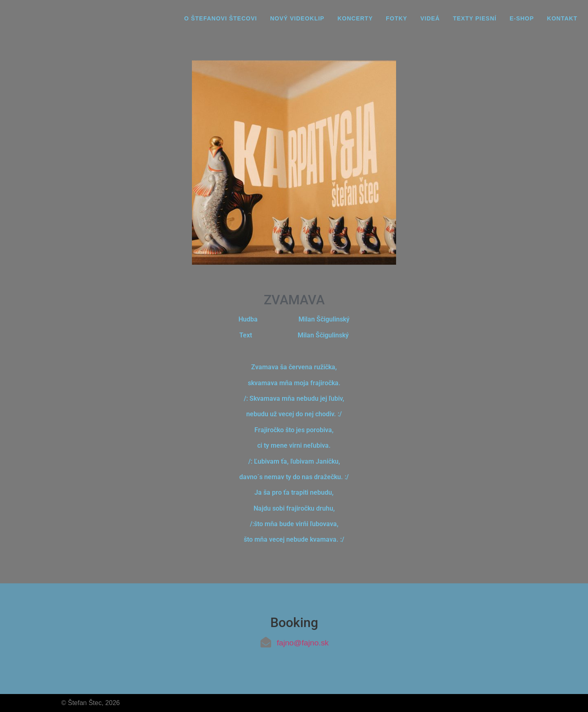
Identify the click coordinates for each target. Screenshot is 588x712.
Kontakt (562, 18)
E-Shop (522, 18)
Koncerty (355, 18)
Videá (430, 18)
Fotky (396, 18)
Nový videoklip (297, 18)
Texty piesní (475, 18)
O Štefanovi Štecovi (220, 18)
